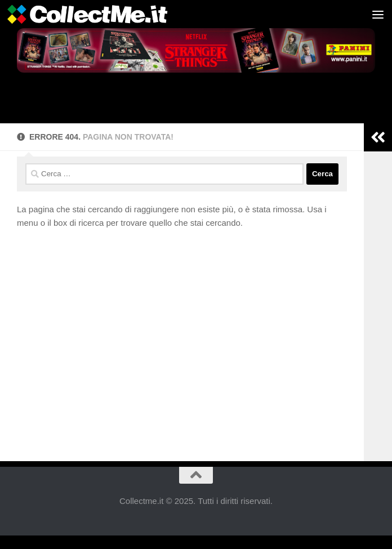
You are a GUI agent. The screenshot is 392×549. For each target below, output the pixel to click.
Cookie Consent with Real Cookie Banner (83, 542)
